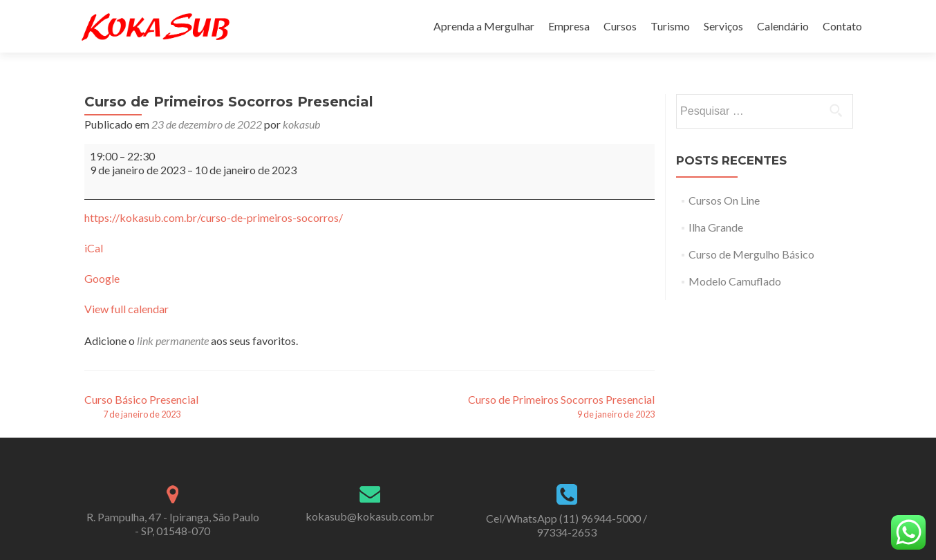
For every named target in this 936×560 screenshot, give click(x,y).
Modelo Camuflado (735, 281)
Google (102, 278)
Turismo (670, 26)
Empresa (569, 26)
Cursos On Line (724, 200)
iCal (94, 248)
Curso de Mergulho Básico (751, 254)
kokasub (301, 124)
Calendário (783, 26)
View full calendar (127, 309)
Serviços (723, 26)
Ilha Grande (716, 227)
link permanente (173, 340)
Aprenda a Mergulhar (484, 26)
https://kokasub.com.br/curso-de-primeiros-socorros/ (214, 217)
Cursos (620, 26)
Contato (842, 26)
